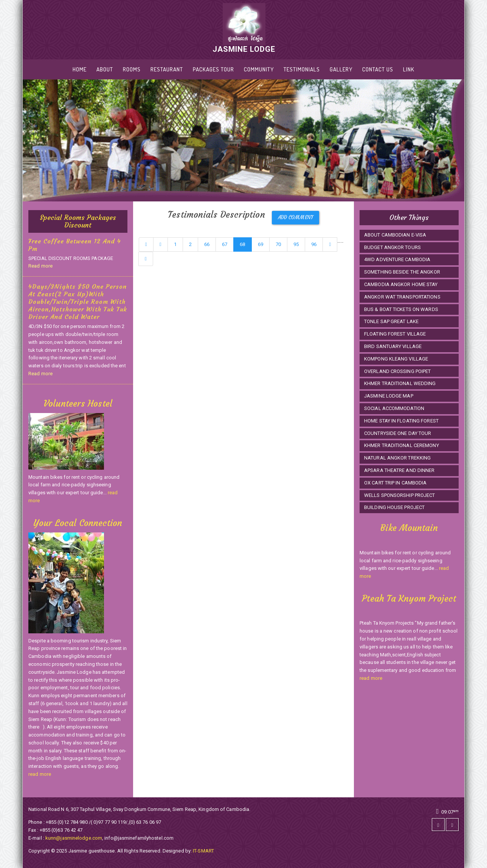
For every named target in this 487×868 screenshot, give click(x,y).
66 (207, 244)
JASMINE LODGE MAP (389, 396)
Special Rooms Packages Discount (78, 221)
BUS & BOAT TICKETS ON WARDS (401, 309)
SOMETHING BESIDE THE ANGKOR (402, 272)
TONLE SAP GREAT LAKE (391, 321)
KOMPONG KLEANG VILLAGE (396, 359)
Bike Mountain (409, 528)
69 (261, 244)
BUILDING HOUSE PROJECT (394, 507)
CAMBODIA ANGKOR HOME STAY (401, 284)
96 (314, 244)
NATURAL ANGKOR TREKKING (397, 458)
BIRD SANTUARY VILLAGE (393, 346)
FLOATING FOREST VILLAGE (395, 334)
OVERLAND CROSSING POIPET (397, 371)
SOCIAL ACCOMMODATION (394, 408)
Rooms (132, 69)
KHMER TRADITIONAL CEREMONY (402, 445)
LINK (409, 69)
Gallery (341, 69)
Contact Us (378, 69)
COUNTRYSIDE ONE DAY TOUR (398, 433)
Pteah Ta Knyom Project (409, 599)
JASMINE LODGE (244, 28)
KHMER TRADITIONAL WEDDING (400, 383)
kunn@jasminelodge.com (74, 838)
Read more (40, 266)
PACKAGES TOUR (213, 69)
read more (40, 774)
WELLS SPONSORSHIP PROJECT (400, 495)
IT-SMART (203, 851)
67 (225, 244)
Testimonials (302, 69)
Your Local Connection (78, 523)
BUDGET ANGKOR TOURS (392, 247)
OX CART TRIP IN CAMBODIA (395, 483)
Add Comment (295, 217)
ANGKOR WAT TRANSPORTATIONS (402, 297)
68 (242, 244)
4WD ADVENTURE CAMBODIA (397, 259)
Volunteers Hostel (78, 404)
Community (259, 69)
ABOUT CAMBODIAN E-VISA (395, 235)
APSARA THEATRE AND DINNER (399, 470)
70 (278, 244)
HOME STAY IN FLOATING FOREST (401, 421)
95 (296, 244)
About (105, 69)
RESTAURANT (167, 69)
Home (80, 69)
